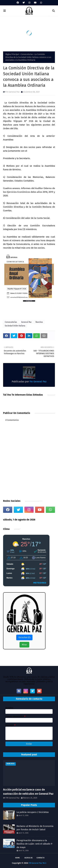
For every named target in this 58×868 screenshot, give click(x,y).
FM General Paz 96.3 (37, 863)
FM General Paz (13, 798)
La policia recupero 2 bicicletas (33, 812)
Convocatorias (27, 54)
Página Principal (12, 54)
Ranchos (39, 322)
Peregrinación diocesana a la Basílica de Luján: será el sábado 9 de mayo (34, 844)
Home (17, 858)
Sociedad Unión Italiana (15, 326)
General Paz (26, 322)
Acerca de (29, 858)
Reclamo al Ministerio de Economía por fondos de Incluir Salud (35, 828)
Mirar (24, 645)
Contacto (41, 858)
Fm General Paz (13, 92)
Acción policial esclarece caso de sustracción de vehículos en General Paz (28, 792)
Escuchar (24, 637)
